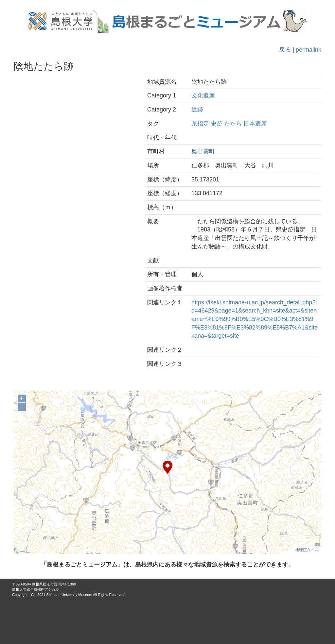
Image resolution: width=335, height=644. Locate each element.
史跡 (217, 124)
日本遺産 (255, 124)
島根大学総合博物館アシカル (35, 589)
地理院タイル (307, 550)
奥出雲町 (203, 151)
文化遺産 (203, 95)
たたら (233, 124)
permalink (309, 50)
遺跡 (197, 110)
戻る (285, 50)
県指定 (200, 124)
